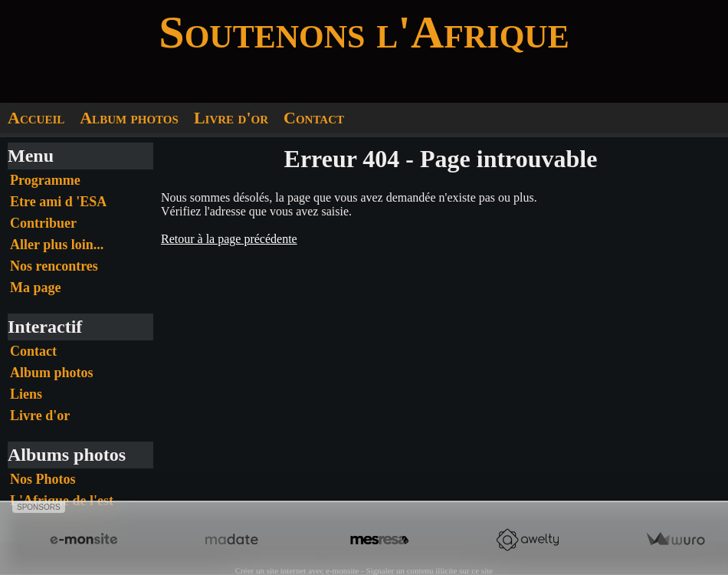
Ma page (36, 287)
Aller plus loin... (57, 245)
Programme (45, 180)
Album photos (129, 118)
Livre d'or (231, 118)
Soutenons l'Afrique (364, 32)
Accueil (36, 118)
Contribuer (43, 223)
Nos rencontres (54, 266)
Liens (26, 394)
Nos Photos (43, 479)
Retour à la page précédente (229, 239)
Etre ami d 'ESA (58, 202)
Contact (314, 118)
